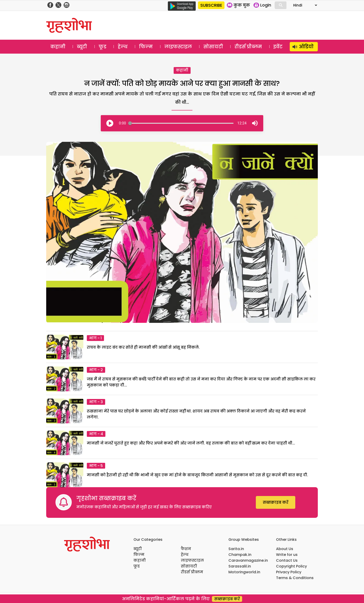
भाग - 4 (96, 434)
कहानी (58, 47)
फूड (102, 47)
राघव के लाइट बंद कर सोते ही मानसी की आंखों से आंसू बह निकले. (143, 347)
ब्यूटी (82, 47)
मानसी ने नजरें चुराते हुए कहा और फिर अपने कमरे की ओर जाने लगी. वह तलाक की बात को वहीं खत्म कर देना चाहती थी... (191, 443)
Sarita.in (236, 549)
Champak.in (240, 555)
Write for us (287, 555)
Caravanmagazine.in (248, 560)
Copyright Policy (291, 566)
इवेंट (278, 47)
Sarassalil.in (240, 566)
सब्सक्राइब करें (276, 502)
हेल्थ (123, 47)
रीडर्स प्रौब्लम (248, 47)
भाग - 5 (96, 466)
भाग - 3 (96, 402)
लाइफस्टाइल (178, 47)
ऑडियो (306, 47)
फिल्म (146, 47)
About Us (285, 549)
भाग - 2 (96, 370)
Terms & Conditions (295, 578)
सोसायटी (213, 47)
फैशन (186, 549)
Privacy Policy (289, 572)
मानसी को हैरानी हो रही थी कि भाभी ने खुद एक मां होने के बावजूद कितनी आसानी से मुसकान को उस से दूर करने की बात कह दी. (197, 475)
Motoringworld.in (244, 572)
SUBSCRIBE (211, 5)
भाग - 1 (95, 338)
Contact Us (287, 560)
